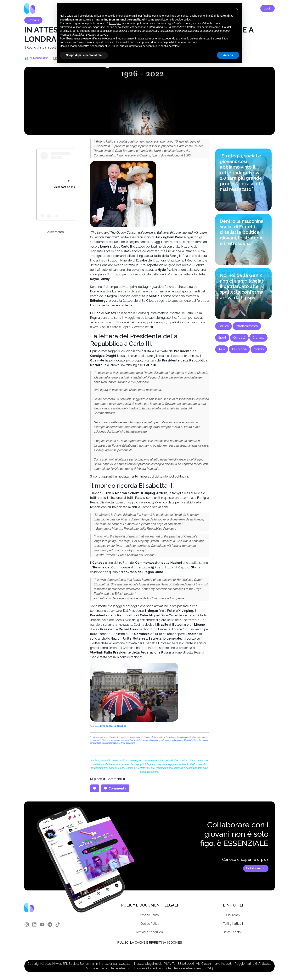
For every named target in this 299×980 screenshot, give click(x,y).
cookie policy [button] (183, 20)
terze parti (115, 23)
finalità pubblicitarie (102, 31)
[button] (237, 9)
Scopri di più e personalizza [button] (84, 55)
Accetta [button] (228, 55)
